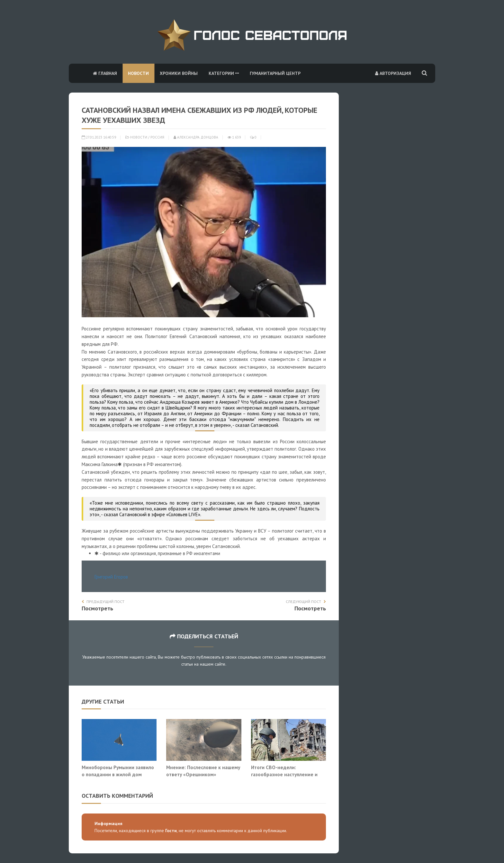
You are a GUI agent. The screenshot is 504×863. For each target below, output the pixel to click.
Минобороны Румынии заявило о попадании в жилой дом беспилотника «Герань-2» (118, 774)
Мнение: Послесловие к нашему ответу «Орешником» (203, 771)
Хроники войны (179, 73)
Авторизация (393, 73)
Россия (157, 137)
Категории (224, 73)
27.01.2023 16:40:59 (99, 137)
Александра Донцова (196, 137)
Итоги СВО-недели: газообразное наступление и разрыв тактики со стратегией (286, 774)
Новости (138, 73)
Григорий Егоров (111, 577)
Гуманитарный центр (275, 73)
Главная (105, 73)
